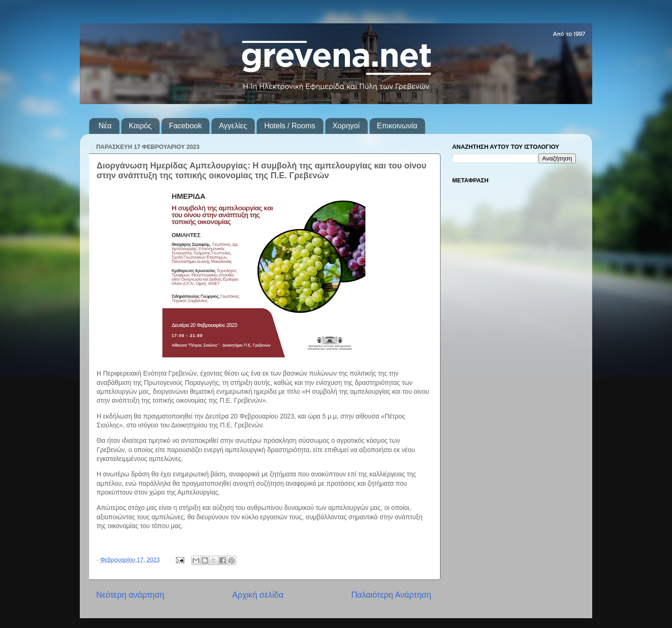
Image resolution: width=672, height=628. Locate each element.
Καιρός (140, 126)
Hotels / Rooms (290, 126)
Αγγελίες (233, 126)
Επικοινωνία (397, 126)
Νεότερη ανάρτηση (130, 595)
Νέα (105, 126)
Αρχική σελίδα (258, 595)
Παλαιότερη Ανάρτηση (391, 595)
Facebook (185, 126)
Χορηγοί (346, 126)
